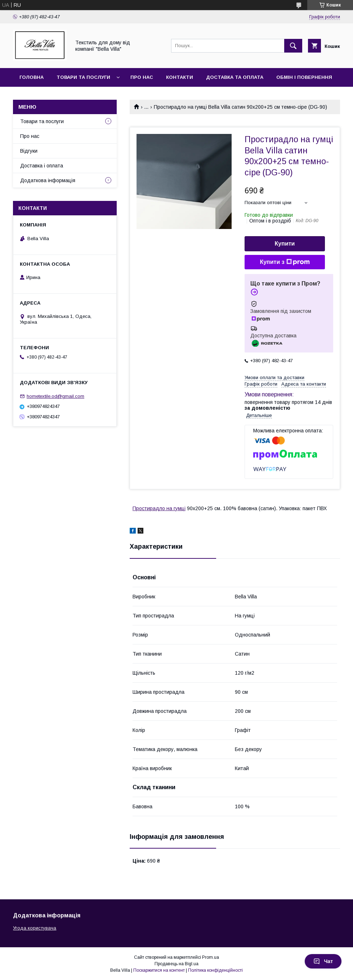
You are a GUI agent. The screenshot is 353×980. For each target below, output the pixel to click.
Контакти (180, 77)
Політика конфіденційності (215, 970)
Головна (32, 77)
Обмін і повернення (304, 77)
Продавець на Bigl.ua (176, 964)
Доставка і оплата (42, 166)
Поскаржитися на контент (159, 970)
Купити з (285, 262)
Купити (285, 244)
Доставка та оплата (235, 77)
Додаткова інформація (48, 180)
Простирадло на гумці (159, 508)
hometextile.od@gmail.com (55, 396)
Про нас (142, 77)
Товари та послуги (83, 77)
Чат (323, 961)
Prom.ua (211, 957)
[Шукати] (293, 46)
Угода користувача (35, 928)
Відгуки (29, 151)
